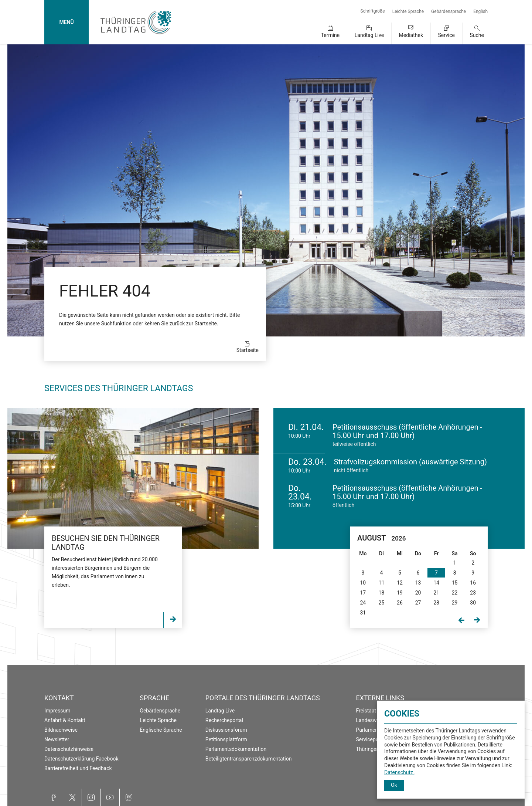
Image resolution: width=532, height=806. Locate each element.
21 (436, 593)
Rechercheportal (224, 720)
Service (446, 35)
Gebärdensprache (449, 11)
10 (363, 583)
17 (363, 593)
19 (400, 593)
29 (455, 603)
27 (418, 603)
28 (436, 603)
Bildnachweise (61, 730)
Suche (477, 35)
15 (455, 583)
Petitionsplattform (226, 739)
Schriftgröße (373, 11)
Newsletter (57, 739)
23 (473, 593)
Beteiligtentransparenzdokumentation (249, 759)
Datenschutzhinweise (69, 749)
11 (382, 583)
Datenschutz (399, 772)
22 (455, 593)
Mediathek (411, 35)
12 (400, 583)
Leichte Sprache (408, 11)
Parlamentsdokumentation (236, 749)
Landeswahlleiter (376, 720)
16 (473, 583)
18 (382, 593)
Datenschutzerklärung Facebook (81, 759)
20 (418, 593)
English (480, 11)
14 (436, 583)
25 (382, 603)
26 (400, 603)
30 (473, 603)
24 (363, 603)
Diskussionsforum (226, 730)
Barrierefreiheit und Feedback (78, 768)
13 (418, 583)
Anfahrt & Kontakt (65, 720)
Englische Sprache (161, 730)
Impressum (57, 711)
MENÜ (66, 22)
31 (363, 613)
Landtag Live (369, 35)
